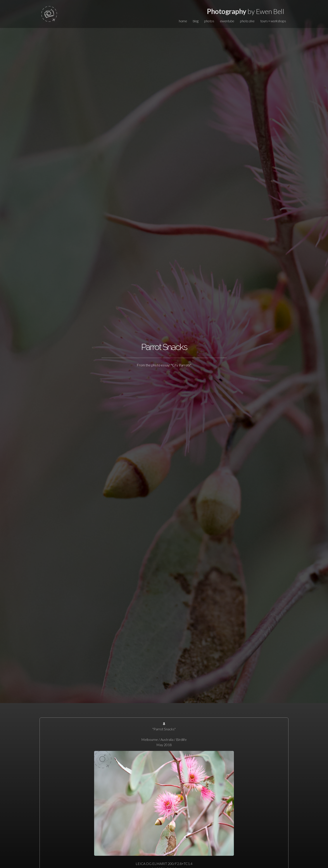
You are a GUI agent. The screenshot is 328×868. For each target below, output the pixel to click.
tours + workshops (273, 21)
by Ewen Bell (246, 11)
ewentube (227, 21)
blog (196, 21)
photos (209, 21)
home (183, 21)
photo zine (247, 21)
